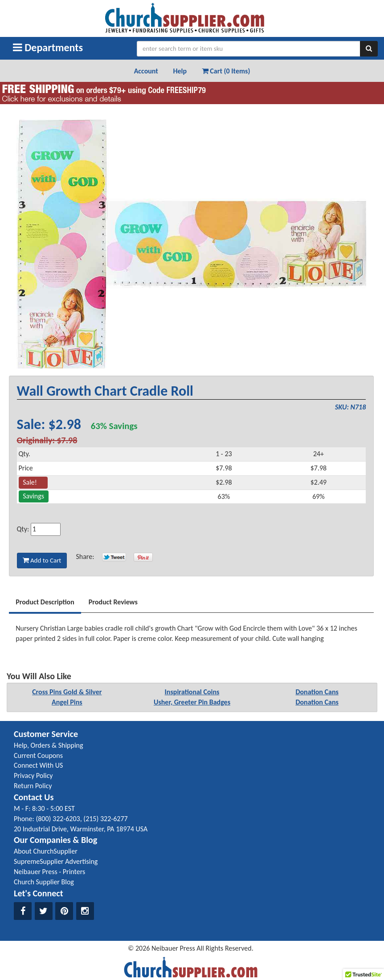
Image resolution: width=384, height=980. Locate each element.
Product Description (45, 602)
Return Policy (33, 786)
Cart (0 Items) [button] (226, 71)
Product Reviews (113, 602)
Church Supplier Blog (44, 882)
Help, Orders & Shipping (49, 745)
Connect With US (38, 765)
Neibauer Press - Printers (49, 872)
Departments (48, 47)
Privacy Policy (33, 775)
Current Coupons (38, 755)
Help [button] (180, 71)
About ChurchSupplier (46, 851)
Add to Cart (42, 560)
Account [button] (146, 71)
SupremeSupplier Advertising (56, 861)
